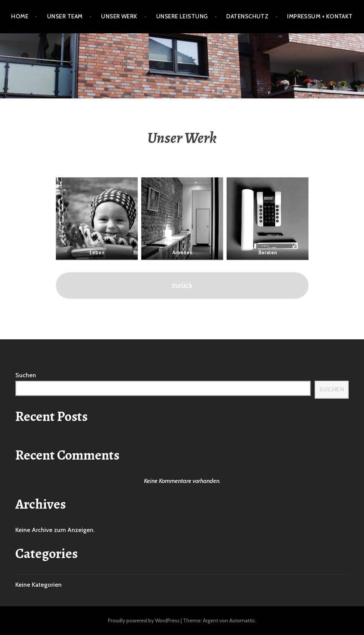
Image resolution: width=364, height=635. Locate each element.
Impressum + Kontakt (320, 16)
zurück (182, 285)
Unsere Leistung (182, 16)
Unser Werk (119, 16)
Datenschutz (247, 16)
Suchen (26, 375)
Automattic (242, 620)
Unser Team (65, 16)
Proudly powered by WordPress (144, 620)
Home (20, 16)
